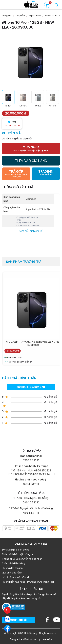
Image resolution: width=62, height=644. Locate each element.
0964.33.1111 (31, 484)
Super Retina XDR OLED (38, 209)
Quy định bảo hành (12, 573)
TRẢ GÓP (16, 174)
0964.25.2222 (31, 460)
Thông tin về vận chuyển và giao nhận (22, 559)
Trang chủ (7, 16)
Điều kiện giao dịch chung (16, 550)
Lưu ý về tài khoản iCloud (15, 577)
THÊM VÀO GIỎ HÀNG (31, 161)
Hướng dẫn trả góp (12, 568)
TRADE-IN (46, 173)
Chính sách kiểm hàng (13, 563)
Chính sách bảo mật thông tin (18, 554)
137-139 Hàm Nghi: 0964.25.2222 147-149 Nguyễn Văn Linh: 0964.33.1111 (31, 472)
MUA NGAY (31, 148)
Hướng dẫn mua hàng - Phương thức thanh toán (28, 582)
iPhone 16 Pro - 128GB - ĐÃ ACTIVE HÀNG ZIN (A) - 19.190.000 (32, 344)
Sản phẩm (20, 16)
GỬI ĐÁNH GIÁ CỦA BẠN (31, 387)
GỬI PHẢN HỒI (18, 620)
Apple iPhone (35, 16)
